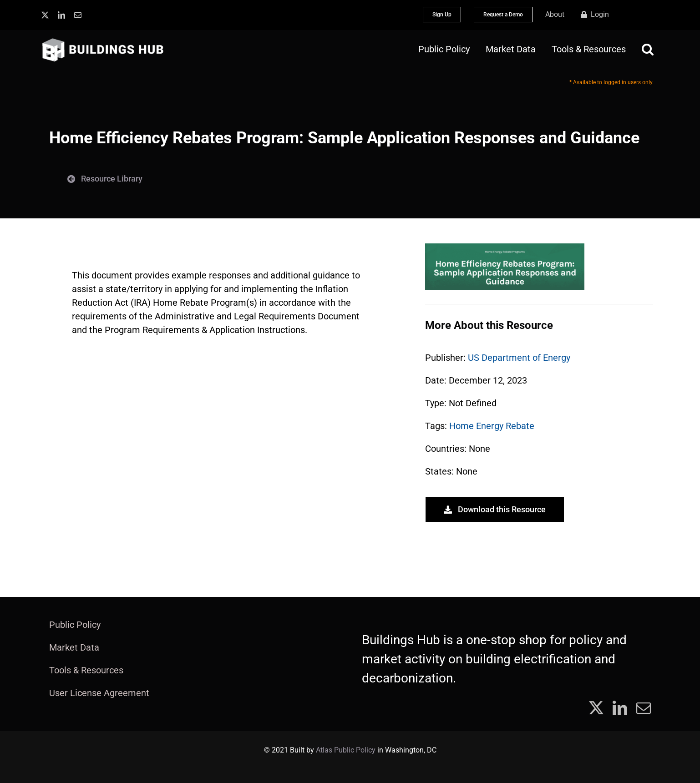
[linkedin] (61, 15)
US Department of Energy (519, 358)
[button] (648, 49)
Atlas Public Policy (346, 750)
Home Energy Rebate (492, 426)
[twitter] (45, 15)
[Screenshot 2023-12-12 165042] (505, 248)
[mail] (78, 15)
